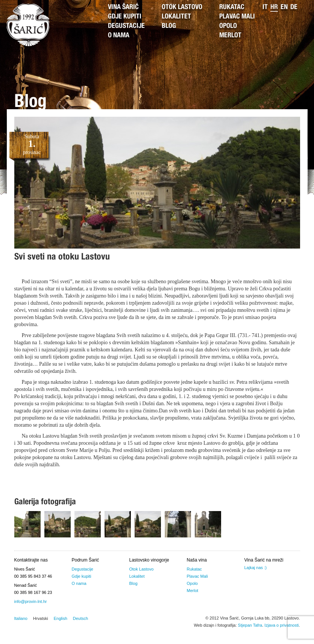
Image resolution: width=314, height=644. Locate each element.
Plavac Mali (237, 17)
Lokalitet (176, 17)
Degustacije (126, 26)
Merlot (230, 36)
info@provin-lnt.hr (31, 601)
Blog (169, 26)
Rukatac (232, 8)
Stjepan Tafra (250, 625)
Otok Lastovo (182, 8)
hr (274, 8)
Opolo (228, 26)
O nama (119, 36)
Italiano (21, 618)
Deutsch (80, 618)
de (294, 8)
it (265, 8)
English (61, 618)
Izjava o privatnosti (281, 625)
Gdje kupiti (125, 17)
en (284, 8)
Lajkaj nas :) (256, 568)
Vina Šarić (123, 8)
